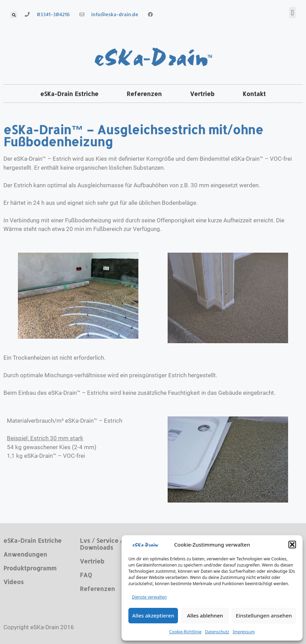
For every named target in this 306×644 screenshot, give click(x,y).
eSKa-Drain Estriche (69, 94)
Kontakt (254, 94)
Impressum (244, 632)
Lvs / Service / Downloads (101, 544)
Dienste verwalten (149, 597)
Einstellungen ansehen (264, 615)
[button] (292, 545)
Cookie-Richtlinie (186, 632)
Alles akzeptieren (153, 615)
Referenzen (144, 94)
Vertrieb (202, 94)
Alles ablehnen (205, 615)
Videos (14, 582)
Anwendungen (25, 554)
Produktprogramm (30, 568)
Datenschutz (217, 632)
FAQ (86, 575)
